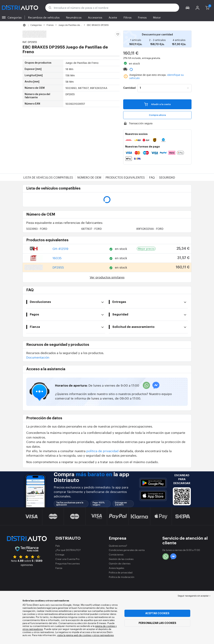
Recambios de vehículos (44, 17)
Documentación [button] (38, 357)
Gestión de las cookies (121, 559)
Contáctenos (116, 554)
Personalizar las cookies (157, 623)
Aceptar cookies (157, 613)
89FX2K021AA (150, 229)
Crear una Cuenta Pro (67, 559)
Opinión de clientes (120, 563)
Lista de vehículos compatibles (48, 177)
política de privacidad (102, 451)
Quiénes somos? (118, 546)
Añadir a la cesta (157, 104)
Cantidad (129, 88)
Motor (157, 17)
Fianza (59, 568)
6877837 (92, 229)
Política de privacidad (121, 572)
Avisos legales (116, 568)
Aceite (113, 17)
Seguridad (167, 177)
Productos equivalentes (125, 177)
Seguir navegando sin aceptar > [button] (194, 596)
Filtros (128, 17)
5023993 (37, 229)
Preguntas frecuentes (68, 563)
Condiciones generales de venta (127, 550)
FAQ (152, 177)
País (58, 546)
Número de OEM (89, 177)
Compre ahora (157, 115)
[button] (188, 8)
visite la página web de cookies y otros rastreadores (85, 635)
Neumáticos (74, 17)
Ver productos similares (107, 277)
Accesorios (95, 17)
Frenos (142, 17)
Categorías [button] (15, 17)
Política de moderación (122, 577)
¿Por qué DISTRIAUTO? (68, 550)
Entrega (60, 554)
